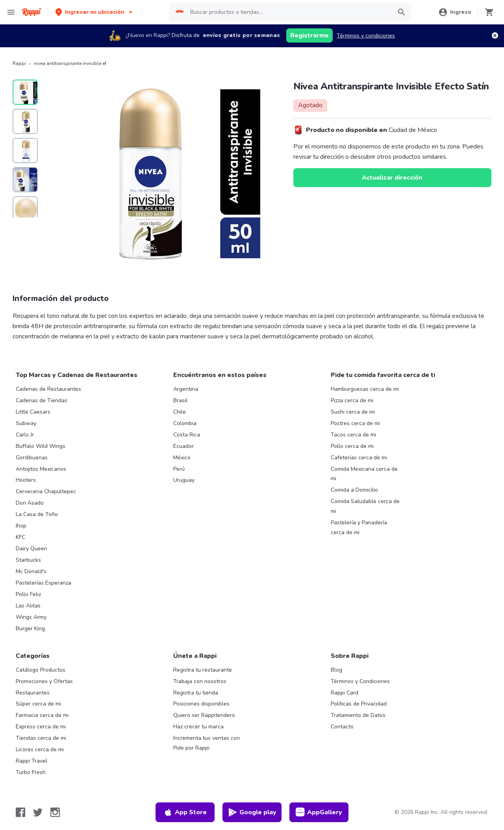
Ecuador (183, 446)
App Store (185, 812)
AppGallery (319, 812)
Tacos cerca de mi (353, 435)
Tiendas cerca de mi (41, 738)
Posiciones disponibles (201, 704)
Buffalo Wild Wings (41, 446)
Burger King (30, 629)
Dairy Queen (31, 549)
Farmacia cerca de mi (42, 715)
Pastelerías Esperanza (44, 583)
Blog (336, 670)
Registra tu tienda (196, 693)
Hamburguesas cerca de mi (365, 389)
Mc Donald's (31, 571)
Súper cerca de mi (38, 704)
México (182, 458)
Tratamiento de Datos (358, 715)
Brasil (180, 400)
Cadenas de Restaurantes (48, 389)
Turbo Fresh (31, 772)
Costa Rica (187, 435)
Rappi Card (345, 693)
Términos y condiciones (366, 36)
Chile (180, 412)
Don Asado (30, 503)
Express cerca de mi (41, 727)
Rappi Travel (31, 761)
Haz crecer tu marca (198, 727)
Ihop (21, 526)
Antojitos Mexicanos (41, 469)
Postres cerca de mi (355, 423)
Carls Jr (25, 435)
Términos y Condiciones (360, 681)
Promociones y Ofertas (44, 681)
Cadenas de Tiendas (42, 400)
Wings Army (31, 617)
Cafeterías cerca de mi (359, 458)
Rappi (19, 63)
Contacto (342, 727)
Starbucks (28, 560)
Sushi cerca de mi (353, 412)
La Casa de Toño (37, 514)
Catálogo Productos (41, 670)
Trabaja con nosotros (200, 681)
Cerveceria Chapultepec (46, 491)
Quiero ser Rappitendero (204, 715)
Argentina (186, 389)
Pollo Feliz (28, 594)
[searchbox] (289, 12)
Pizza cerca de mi (352, 400)
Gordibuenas (32, 458)
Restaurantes (33, 693)
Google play (252, 812)
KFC (20, 537)
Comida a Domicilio (354, 490)
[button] (95, 12)
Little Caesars (33, 412)
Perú (179, 469)
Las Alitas (28, 606)
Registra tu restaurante (203, 670)
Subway (26, 423)
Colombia (185, 423)
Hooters (26, 480)
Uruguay (184, 480)
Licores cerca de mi (40, 749)
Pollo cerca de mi (352, 446)
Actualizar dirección (392, 178)
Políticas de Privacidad (359, 704)
